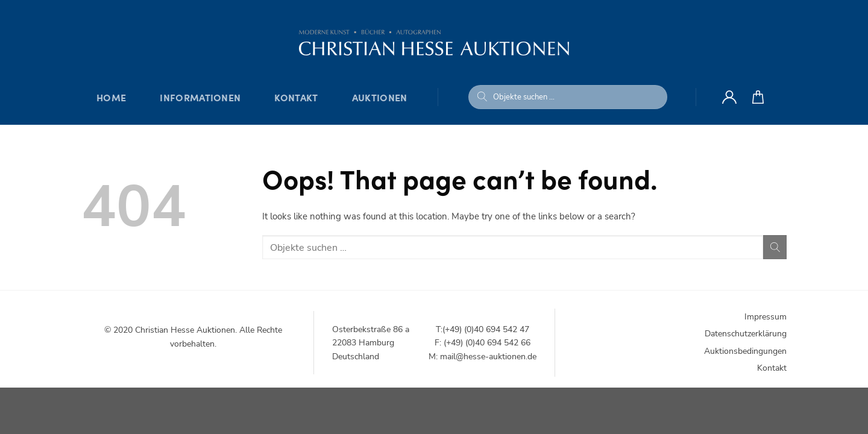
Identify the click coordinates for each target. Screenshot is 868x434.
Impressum (766, 317)
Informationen (200, 97)
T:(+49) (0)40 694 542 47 (483, 329)
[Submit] (482, 97)
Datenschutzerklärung (746, 334)
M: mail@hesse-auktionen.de (483, 357)
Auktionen (380, 97)
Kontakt (296, 97)
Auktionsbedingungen (745, 351)
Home (111, 97)
